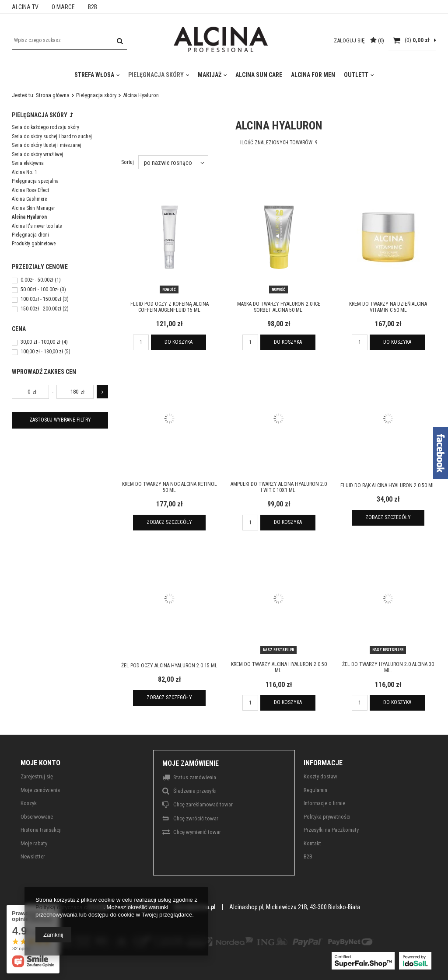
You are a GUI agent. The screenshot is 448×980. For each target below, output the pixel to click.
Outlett (356, 75)
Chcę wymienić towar (197, 832)
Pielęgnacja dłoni (30, 235)
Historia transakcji (41, 830)
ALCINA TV (25, 7)
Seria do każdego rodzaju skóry (45, 127)
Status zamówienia (195, 777)
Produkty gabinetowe (34, 244)
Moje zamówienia (40, 790)
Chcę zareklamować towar (203, 804)
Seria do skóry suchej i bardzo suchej (52, 136)
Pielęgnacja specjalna (35, 181)
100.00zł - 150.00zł (41, 300)
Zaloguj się (350, 40)
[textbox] (69, 40)
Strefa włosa (94, 75)
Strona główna (53, 95)
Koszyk (29, 803)
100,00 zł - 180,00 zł (42, 352)
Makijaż (210, 75)
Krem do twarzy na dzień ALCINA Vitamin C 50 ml (388, 307)
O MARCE (63, 7)
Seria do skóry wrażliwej (37, 154)
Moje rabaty (34, 843)
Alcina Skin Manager (33, 208)
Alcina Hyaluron (29, 217)
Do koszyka (178, 342)
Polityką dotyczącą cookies (69, 907)
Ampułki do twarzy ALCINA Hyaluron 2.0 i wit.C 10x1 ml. (279, 487)
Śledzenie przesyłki (195, 791)
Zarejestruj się (37, 776)
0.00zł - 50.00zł (37, 280)
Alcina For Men (313, 75)
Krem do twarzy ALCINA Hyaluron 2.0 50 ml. (279, 667)
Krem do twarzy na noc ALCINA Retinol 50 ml (170, 487)
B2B (93, 7)
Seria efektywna (28, 163)
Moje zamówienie (191, 763)
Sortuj (128, 162)
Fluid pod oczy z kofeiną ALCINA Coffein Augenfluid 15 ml (170, 307)
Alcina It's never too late (37, 226)
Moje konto (40, 763)
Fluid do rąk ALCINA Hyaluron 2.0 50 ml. (388, 485)
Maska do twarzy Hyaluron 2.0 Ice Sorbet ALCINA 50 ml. (279, 307)
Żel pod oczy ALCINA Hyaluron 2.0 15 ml (169, 666)
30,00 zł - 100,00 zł (40, 342)
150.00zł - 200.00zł (41, 309)
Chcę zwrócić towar (196, 818)
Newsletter (33, 856)
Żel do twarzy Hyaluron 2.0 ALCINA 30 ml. (388, 667)
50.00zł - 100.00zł (40, 290)
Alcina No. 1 (24, 172)
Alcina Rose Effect (30, 190)
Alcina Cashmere (29, 199)
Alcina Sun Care (259, 75)
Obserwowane (37, 817)
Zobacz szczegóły (169, 522)
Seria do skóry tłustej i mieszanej (47, 145)
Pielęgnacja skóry (156, 75)
